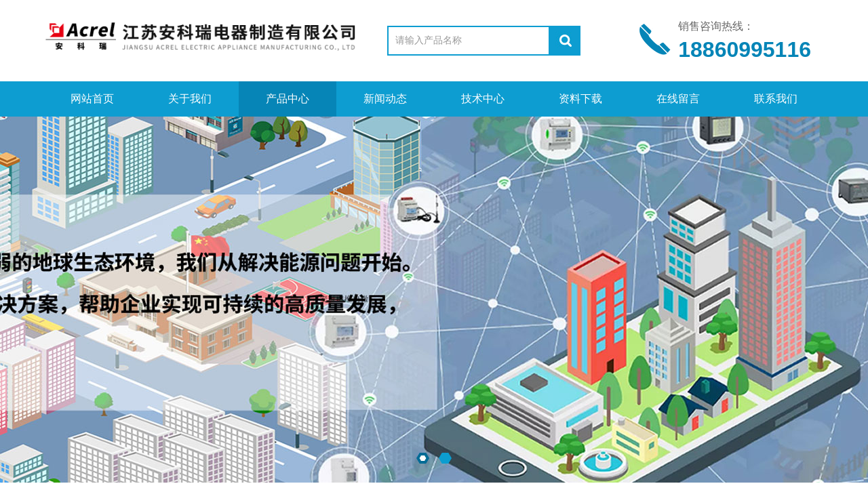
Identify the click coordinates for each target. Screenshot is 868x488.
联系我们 (776, 99)
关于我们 (190, 99)
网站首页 (92, 99)
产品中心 (288, 99)
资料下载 (580, 99)
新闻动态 (385, 99)
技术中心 (483, 99)
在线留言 (678, 99)
